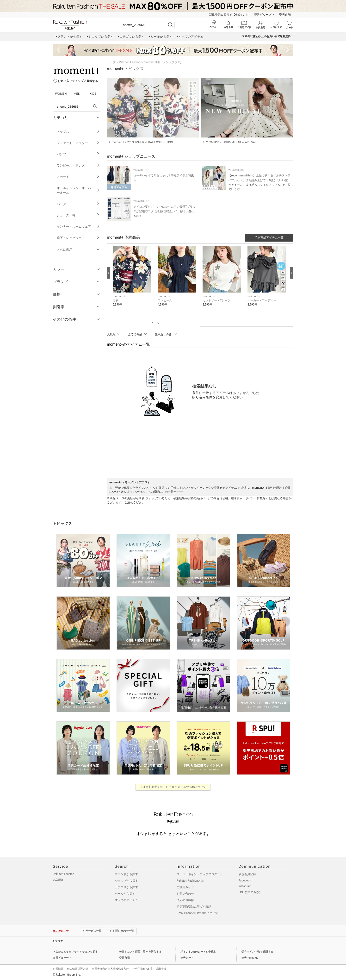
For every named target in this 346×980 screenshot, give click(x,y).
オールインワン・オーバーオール (78, 190)
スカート (78, 177)
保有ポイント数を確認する (257, 952)
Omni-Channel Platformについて (197, 913)
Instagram (245, 886)
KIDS (93, 94)
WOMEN (61, 94)
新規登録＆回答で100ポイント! (229, 15)
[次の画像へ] (291, 273)
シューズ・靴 (78, 215)
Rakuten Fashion (130, 62)
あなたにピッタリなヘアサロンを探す (75, 952)
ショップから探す (126, 881)
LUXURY (58, 880)
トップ (111, 62)
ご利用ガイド (185, 887)
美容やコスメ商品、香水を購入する (140, 952)
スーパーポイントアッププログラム (200, 874)
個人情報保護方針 (78, 969)
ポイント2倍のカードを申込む (198, 952)
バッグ (78, 204)
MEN (77, 94)
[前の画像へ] (109, 273)
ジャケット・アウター (78, 143)
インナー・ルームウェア (78, 227)
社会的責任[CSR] (142, 969)
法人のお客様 (185, 900)
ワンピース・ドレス (78, 165)
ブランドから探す (126, 874)
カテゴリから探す (126, 887)
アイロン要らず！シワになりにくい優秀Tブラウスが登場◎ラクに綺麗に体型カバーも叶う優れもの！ (164, 211)
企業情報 (58, 969)
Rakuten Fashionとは (190, 881)
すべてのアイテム (126, 900)
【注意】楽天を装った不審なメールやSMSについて (173, 787)
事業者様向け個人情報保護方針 (110, 969)
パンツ (78, 154)
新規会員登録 (247, 874)
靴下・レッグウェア (78, 238)
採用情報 (161, 969)
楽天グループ (263, 15)
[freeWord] (77, 107)
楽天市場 (285, 15)
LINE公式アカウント (252, 892)
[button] (133, 280)
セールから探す (125, 894)
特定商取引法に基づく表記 (194, 907)
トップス (78, 132)
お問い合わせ (185, 894)
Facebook (245, 880)
